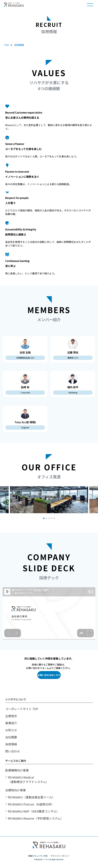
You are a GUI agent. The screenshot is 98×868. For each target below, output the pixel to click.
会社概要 (11, 737)
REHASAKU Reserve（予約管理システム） (36, 818)
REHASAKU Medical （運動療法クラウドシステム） (28, 779)
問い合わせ (13, 751)
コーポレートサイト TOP (22, 709)
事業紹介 (11, 723)
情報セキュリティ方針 (38, 856)
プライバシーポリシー (60, 856)
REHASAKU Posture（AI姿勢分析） (31, 804)
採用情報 (19, 45)
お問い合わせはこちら (49, 675)
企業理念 (11, 716)
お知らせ (11, 730)
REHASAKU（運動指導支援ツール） (31, 797)
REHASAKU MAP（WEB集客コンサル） (34, 811)
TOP (6, 45)
